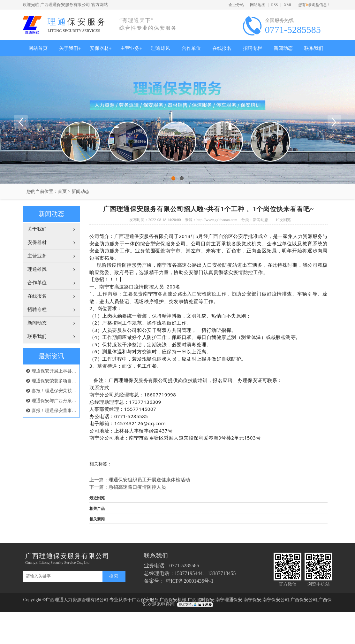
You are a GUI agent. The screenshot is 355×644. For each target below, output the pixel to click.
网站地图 (258, 5)
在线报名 (222, 48)
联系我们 (314, 48)
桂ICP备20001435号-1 (190, 581)
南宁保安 (253, 600)
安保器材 (99, 48)
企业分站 (236, 5)
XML (288, 5)
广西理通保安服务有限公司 (65, 5)
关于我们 (69, 48)
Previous (21, 122)
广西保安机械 (173, 600)
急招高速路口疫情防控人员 (137, 487)
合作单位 (191, 48)
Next (334, 122)
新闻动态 (283, 48)
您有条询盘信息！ (314, 5)
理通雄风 (161, 48)
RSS (274, 5)
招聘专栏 (253, 48)
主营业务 (130, 48)
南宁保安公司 (276, 600)
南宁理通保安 (229, 600)
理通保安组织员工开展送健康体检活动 (149, 480)
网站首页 (38, 48)
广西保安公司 (304, 600)
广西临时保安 (201, 600)
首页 (62, 192)
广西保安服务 (145, 600)
